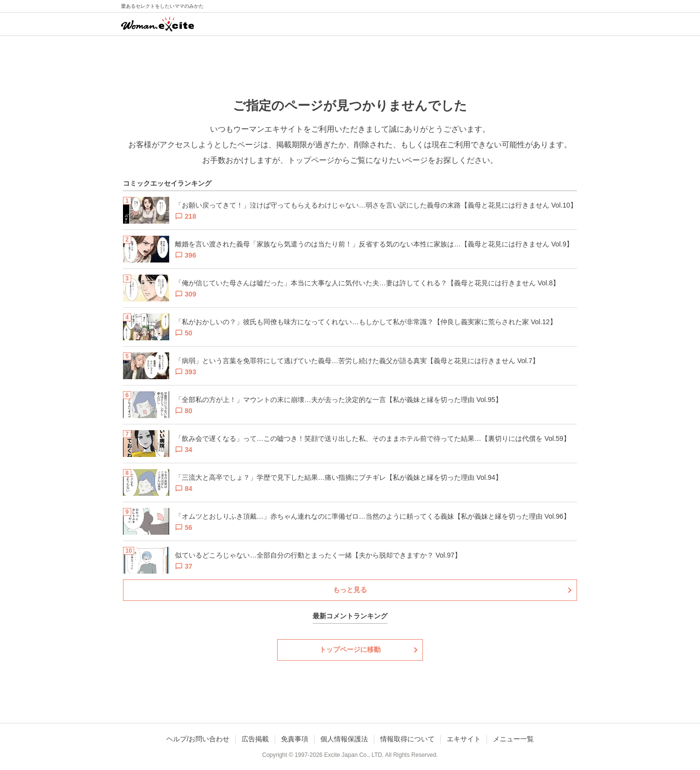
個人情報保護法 (344, 739)
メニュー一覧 (513, 739)
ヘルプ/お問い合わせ (198, 739)
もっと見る (350, 590)
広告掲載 (255, 739)
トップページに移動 (350, 649)
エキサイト (464, 739)
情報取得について (407, 739)
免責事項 (295, 739)
